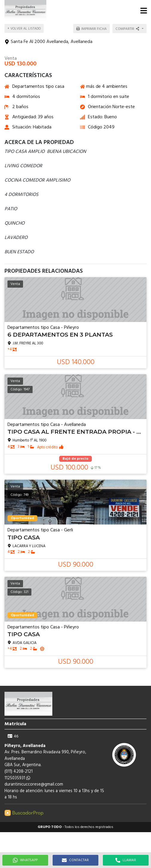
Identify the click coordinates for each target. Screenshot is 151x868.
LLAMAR (126, 860)
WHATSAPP (25, 860)
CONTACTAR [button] (75, 860)
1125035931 (17, 778)
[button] (144, 10)
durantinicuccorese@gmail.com (34, 785)
